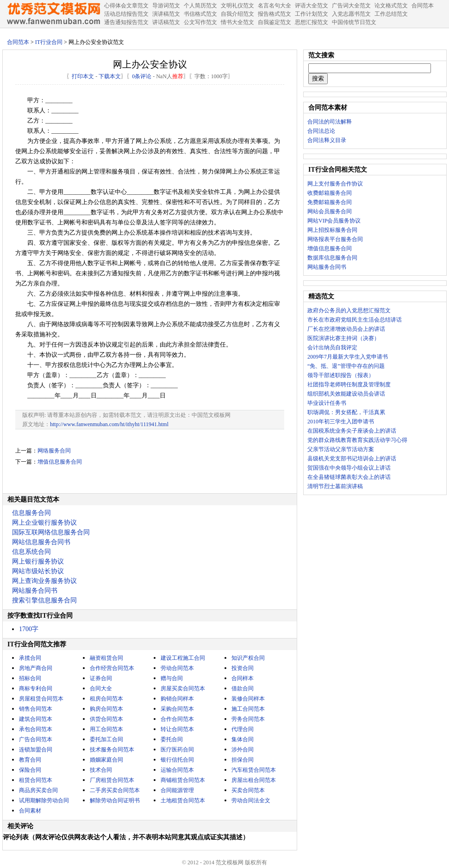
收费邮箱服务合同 (330, 193)
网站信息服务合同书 (41, 542)
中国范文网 (53, 14)
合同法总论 (321, 131)
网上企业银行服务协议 (44, 523)
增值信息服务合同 (60, 462)
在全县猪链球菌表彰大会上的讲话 (349, 477)
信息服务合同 (31, 513)
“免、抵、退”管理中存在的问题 (346, 366)
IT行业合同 (49, 42)
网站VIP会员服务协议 (334, 221)
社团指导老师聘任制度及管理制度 (349, 384)
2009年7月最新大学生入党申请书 (348, 357)
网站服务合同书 (35, 591)
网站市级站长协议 (38, 571)
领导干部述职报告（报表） (341, 375)
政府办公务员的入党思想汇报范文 (349, 310)
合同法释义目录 (327, 140)
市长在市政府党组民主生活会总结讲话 (355, 320)
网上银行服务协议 (38, 561)
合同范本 (18, 42)
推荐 (178, 76)
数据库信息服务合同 (332, 258)
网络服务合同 (54, 451)
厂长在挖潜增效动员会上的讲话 (346, 329)
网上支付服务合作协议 (335, 184)
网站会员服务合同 (330, 211)
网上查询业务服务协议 (44, 581)
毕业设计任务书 (327, 403)
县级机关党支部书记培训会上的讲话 (352, 459)
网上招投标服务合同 (332, 230)
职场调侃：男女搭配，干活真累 (346, 412)
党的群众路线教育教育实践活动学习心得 (357, 440)
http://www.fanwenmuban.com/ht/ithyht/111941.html (109, 424)
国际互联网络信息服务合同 (51, 532)
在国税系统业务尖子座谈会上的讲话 (352, 431)
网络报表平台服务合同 (335, 239)
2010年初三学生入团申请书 (341, 422)
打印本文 (83, 76)
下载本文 (110, 76)
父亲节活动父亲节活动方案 (341, 449)
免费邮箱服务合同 (330, 202)
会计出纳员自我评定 (332, 347)
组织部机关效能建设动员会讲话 (346, 394)
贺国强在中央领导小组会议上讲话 (349, 468)
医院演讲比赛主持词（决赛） (343, 338)
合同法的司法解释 (330, 122)
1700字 (29, 629)
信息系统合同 (31, 552)
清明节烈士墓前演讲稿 (335, 486)
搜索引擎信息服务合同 (44, 600)
